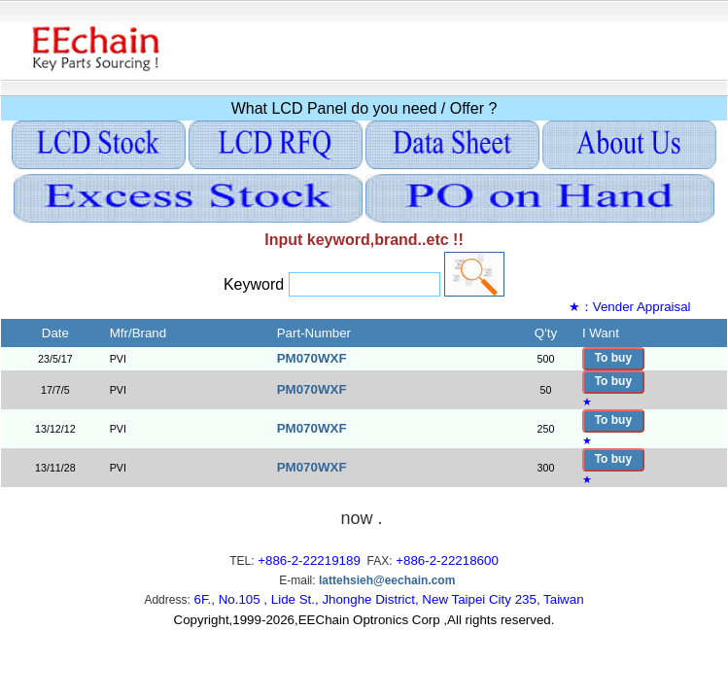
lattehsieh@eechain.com (387, 580)
